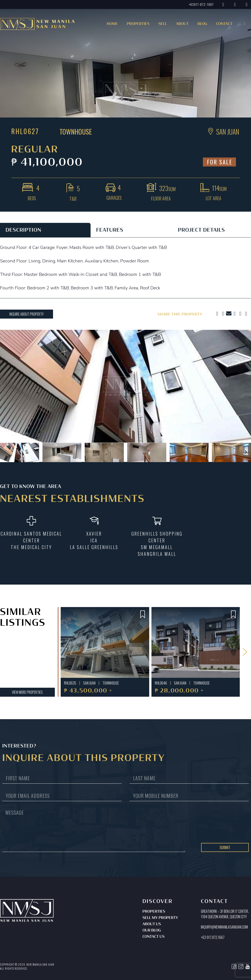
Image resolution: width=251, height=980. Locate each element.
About (182, 24)
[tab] (45, 230)
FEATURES (110, 230)
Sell (163, 24)
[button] (140, 25)
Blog (202, 24)
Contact (224, 24)
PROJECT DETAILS (201, 230)
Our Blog (152, 931)
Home (112, 24)
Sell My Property (160, 918)
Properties (154, 912)
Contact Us (153, 937)
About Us (152, 924)
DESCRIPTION (23, 230)
